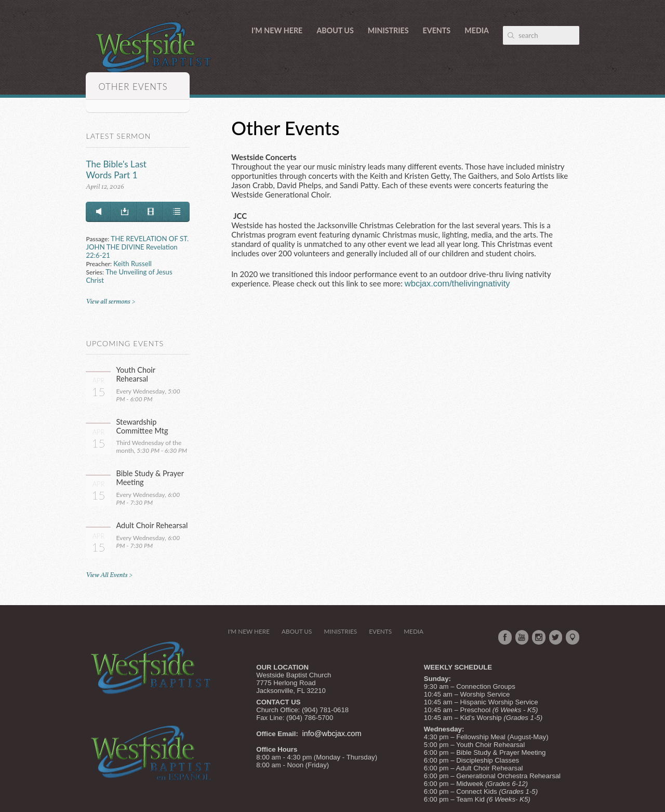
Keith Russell (132, 264)
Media (477, 30)
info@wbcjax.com (332, 734)
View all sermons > (110, 302)
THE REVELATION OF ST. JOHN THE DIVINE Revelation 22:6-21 (137, 247)
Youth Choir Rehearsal (135, 374)
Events (437, 30)
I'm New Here (277, 30)
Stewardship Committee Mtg (142, 426)
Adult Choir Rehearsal (152, 525)
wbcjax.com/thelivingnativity (457, 283)
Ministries (388, 30)
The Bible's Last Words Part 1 (116, 169)
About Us (335, 30)
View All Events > (109, 575)
